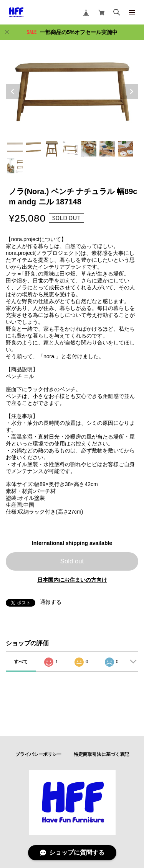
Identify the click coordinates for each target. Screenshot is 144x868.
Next (131, 91)
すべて (21, 662)
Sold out (72, 561)
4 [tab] (70, 149)
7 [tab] (126, 149)
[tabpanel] (72, 91)
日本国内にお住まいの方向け (72, 580)
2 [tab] (33, 149)
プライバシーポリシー (38, 754)
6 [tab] (107, 149)
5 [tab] (89, 149)
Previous (13, 91)
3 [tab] (52, 149)
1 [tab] (15, 149)
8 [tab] (15, 166)
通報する (51, 602)
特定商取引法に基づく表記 (101, 754)
